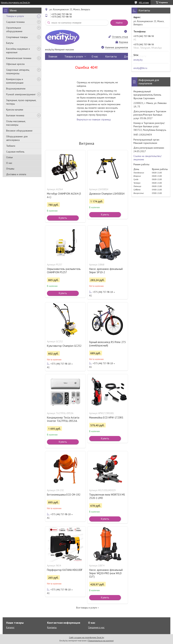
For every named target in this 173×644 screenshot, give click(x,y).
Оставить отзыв (120, 37)
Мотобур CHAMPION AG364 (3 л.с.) (64, 195)
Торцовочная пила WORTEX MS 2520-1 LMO (107, 496)
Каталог (10, 627)
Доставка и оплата (16, 174)
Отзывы (10, 169)
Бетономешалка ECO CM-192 (64, 495)
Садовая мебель (15, 152)
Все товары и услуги (87, 608)
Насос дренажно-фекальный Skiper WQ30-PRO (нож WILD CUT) (106, 573)
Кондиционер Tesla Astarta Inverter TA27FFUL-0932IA (63, 419)
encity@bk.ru (140, 68)
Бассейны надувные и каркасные (18, 51)
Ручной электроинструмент (21, 94)
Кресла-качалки (15, 110)
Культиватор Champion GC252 (64, 346)
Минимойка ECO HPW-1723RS (106, 418)
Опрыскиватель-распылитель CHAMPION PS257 (64, 271)
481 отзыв (144, 2)
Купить (63, 218)
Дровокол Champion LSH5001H (107, 194)
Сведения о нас (96, 627)
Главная (53, 56)
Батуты (10, 43)
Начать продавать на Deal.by (15, 2)
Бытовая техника (15, 115)
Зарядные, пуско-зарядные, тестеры (21, 102)
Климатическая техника (19, 58)
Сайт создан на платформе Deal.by (87, 637)
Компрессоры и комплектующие (15, 81)
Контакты (111, 56)
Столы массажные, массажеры (16, 123)
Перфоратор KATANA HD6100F (65, 570)
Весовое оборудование (19, 131)
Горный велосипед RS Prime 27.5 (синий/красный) (107, 344)
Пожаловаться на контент (101, 641)
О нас (9, 163)
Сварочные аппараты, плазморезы (18, 72)
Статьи (9, 157)
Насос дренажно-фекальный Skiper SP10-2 (106, 271)
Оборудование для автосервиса (17, 138)
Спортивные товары (17, 37)
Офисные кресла (15, 64)
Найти (119, 23)
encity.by (138, 60)
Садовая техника (15, 22)
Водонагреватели (16, 89)
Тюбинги (11, 146)
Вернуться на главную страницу (94, 119)
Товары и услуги (15, 16)
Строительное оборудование (14, 30)
